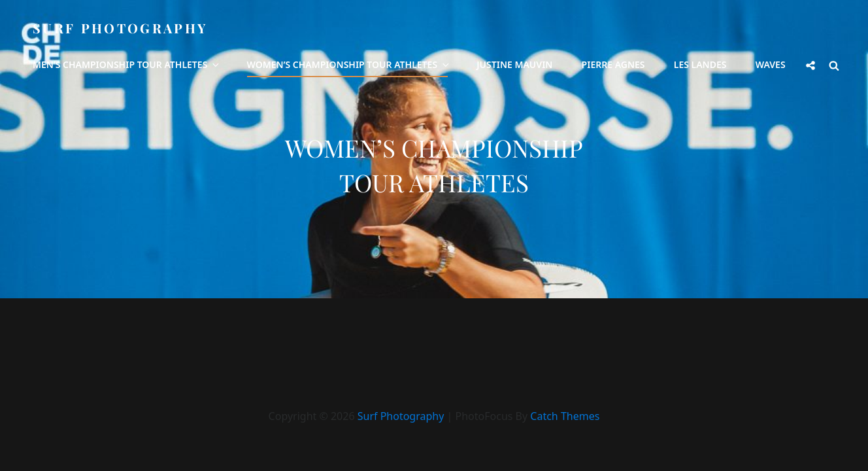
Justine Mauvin (514, 64)
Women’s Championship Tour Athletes (349, 64)
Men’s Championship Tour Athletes (127, 64)
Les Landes (700, 64)
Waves (771, 64)
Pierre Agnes (613, 64)
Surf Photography (120, 28)
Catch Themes (565, 416)
